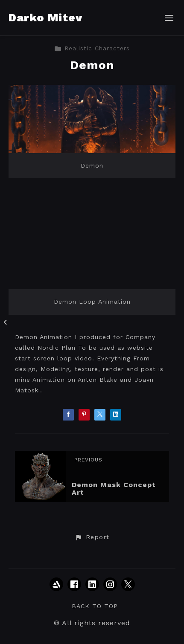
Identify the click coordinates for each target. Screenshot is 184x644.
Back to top (95, 606)
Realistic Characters (92, 48)
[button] (92, 537)
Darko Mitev (45, 17)
